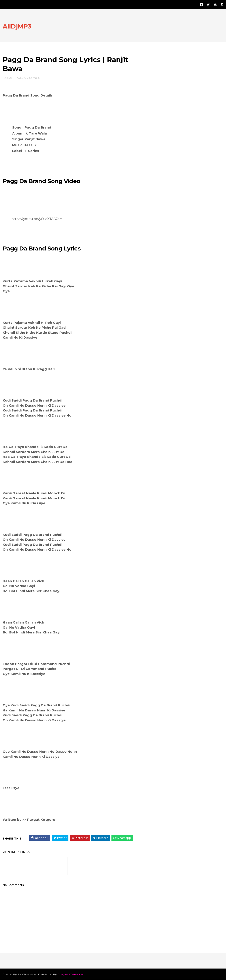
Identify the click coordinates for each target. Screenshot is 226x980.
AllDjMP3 (17, 26)
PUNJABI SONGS (28, 78)
